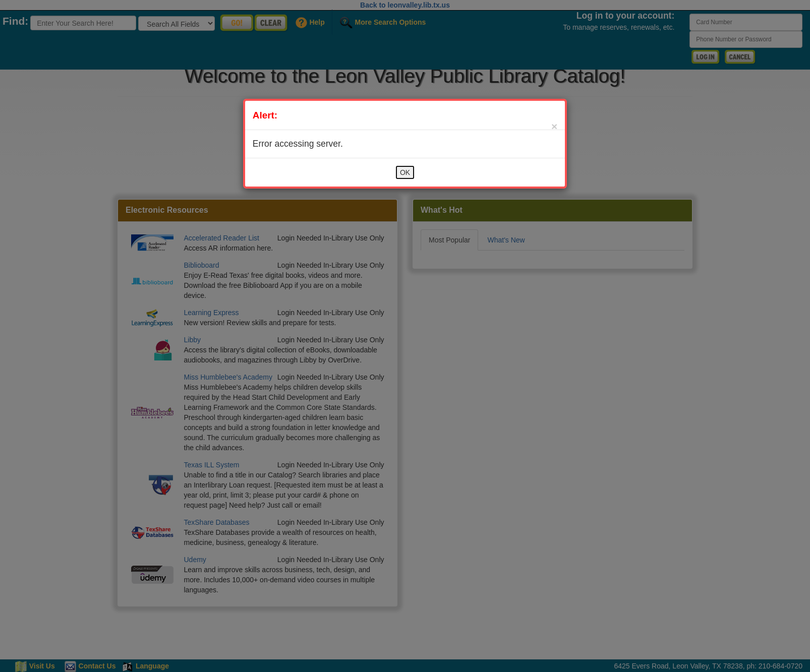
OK (405, 172)
